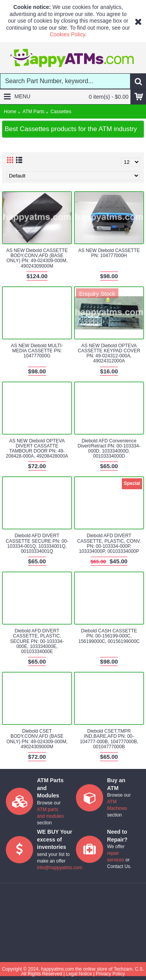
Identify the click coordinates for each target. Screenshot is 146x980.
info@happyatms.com (60, 868)
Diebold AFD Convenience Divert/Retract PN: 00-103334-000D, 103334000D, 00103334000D (109, 449)
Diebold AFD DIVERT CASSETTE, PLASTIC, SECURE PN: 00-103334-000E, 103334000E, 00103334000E (37, 641)
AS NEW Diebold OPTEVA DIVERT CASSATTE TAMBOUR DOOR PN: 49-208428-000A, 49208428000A (37, 449)
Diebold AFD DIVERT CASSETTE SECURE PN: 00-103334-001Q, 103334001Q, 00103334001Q (37, 543)
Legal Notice (79, 974)
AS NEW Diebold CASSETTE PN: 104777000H (109, 253)
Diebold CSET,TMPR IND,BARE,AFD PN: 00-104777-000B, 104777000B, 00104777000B (109, 739)
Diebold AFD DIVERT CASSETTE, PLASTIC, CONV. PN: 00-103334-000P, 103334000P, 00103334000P (109, 543)
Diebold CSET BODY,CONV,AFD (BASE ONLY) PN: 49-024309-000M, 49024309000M (37, 739)
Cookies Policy (68, 34)
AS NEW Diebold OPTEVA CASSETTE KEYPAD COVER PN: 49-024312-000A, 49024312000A (109, 353)
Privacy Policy (110, 974)
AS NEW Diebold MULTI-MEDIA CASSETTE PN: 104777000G (37, 351)
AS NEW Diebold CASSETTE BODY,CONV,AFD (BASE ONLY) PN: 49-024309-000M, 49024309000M (37, 258)
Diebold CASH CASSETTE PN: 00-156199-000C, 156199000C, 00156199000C (109, 636)
